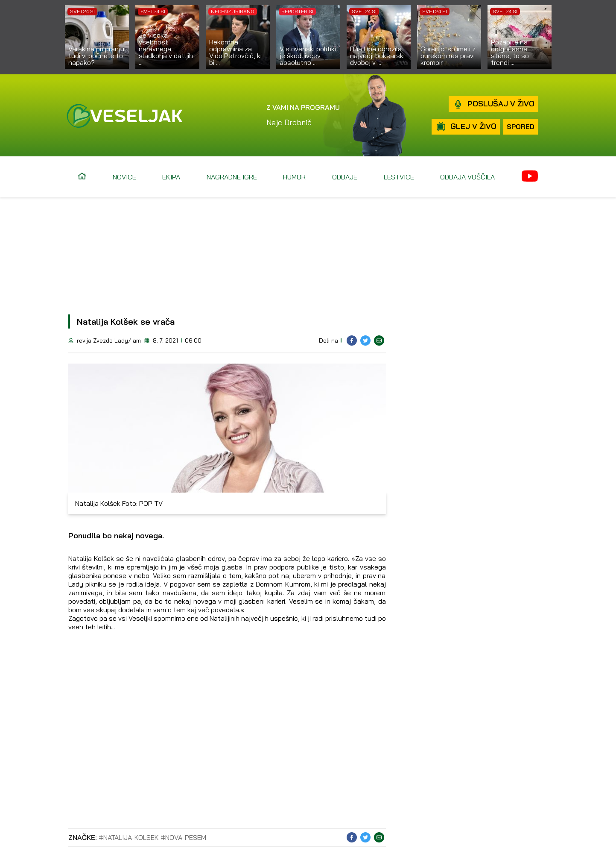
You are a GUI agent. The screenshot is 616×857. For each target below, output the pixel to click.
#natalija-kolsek (129, 837)
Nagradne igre (232, 177)
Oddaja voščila (467, 177)
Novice (124, 177)
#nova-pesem (183, 837)
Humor (294, 177)
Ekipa (171, 177)
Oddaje (345, 177)
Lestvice (399, 177)
